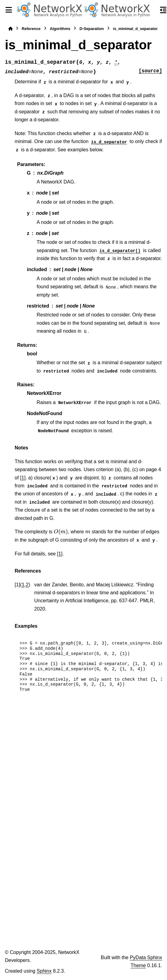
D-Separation (92, 29)
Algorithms (60, 29)
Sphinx (44, 971)
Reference (31, 29)
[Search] (152, 10)
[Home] (10, 29)
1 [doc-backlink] (23, 585)
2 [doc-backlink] (27, 585)
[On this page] (163, 10)
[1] (23, 478)
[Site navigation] (9, 10)
